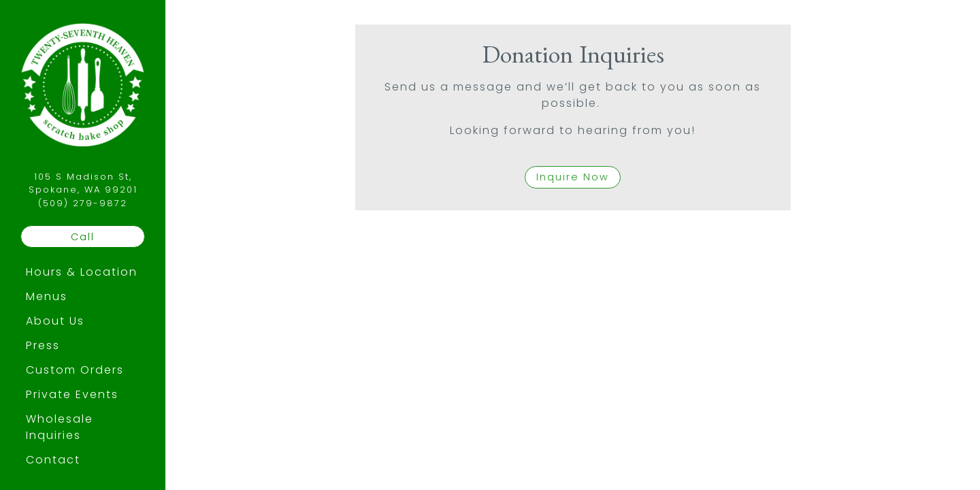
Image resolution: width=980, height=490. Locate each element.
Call (83, 237)
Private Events (72, 394)
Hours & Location (82, 272)
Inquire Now (573, 177)
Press (43, 345)
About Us (55, 321)
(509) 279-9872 (83, 203)
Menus (47, 296)
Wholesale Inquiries (60, 427)
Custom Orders (75, 370)
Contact (53, 460)
